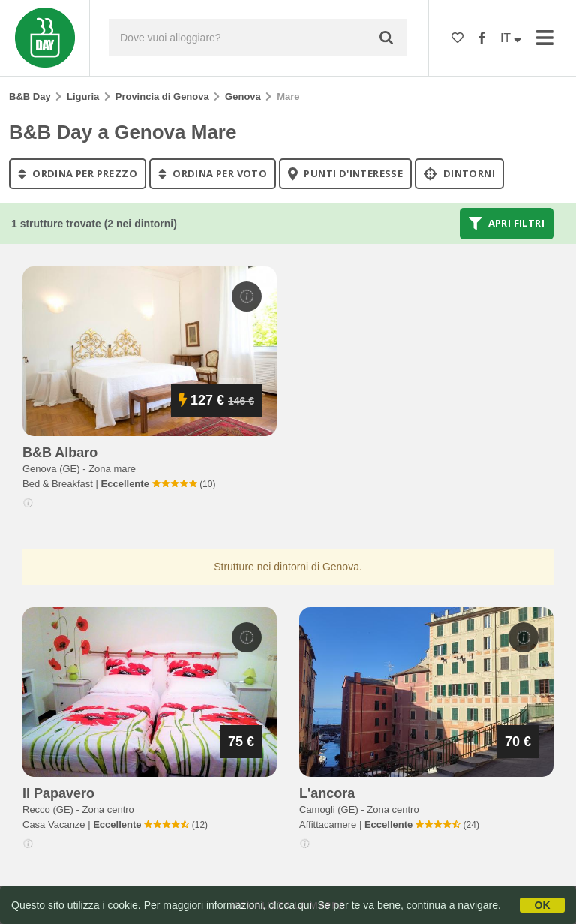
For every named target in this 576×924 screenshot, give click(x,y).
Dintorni (459, 173)
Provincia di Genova (162, 96)
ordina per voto (213, 173)
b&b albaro (60, 453)
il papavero (58, 793)
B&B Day (30, 96)
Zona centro (108, 810)
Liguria (83, 96)
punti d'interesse (345, 173)
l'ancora (327, 793)
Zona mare (112, 469)
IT (511, 38)
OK (543, 905)
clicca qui (290, 905)
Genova (243, 96)
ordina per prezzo (78, 173)
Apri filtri (507, 224)
